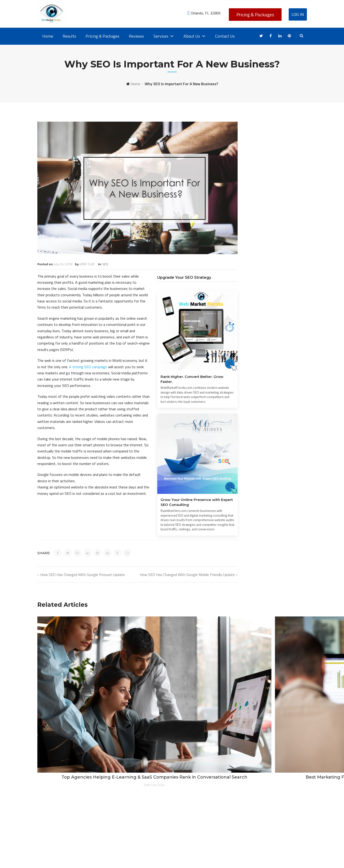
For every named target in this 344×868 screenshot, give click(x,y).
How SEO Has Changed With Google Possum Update (83, 575)
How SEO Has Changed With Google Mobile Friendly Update (187, 575)
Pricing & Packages (255, 15)
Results (69, 36)
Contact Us (225, 36)
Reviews (136, 36)
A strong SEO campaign (88, 367)
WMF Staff (87, 264)
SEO (105, 264)
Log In (298, 14)
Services (164, 36)
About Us (195, 36)
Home (48, 36)
